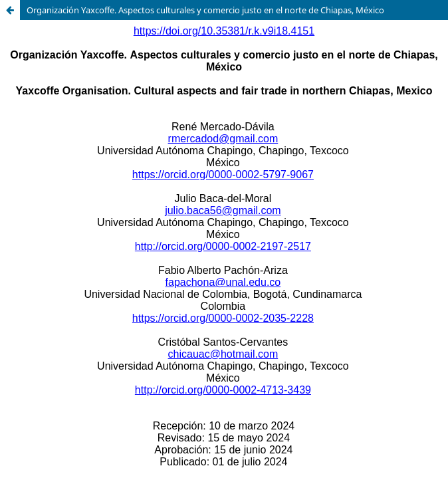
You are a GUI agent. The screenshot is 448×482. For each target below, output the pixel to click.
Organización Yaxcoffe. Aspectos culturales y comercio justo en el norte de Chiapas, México (205, 10)
